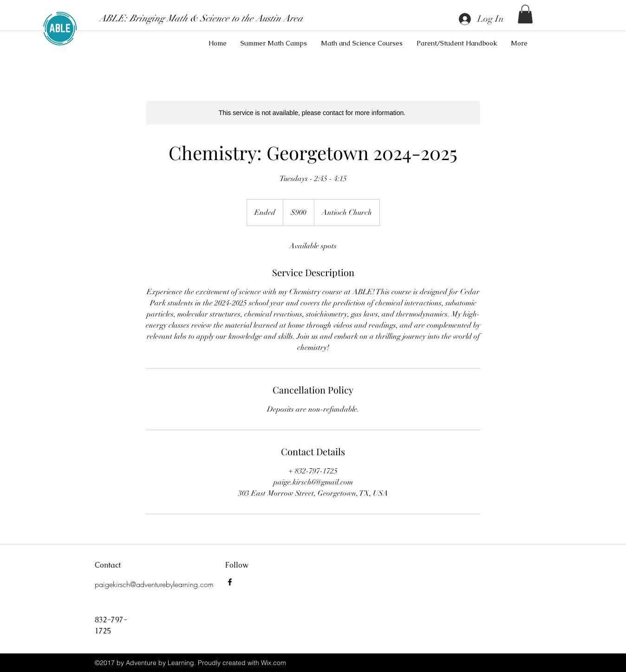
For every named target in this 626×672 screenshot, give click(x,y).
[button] (525, 14)
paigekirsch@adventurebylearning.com (154, 584)
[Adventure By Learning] (230, 582)
